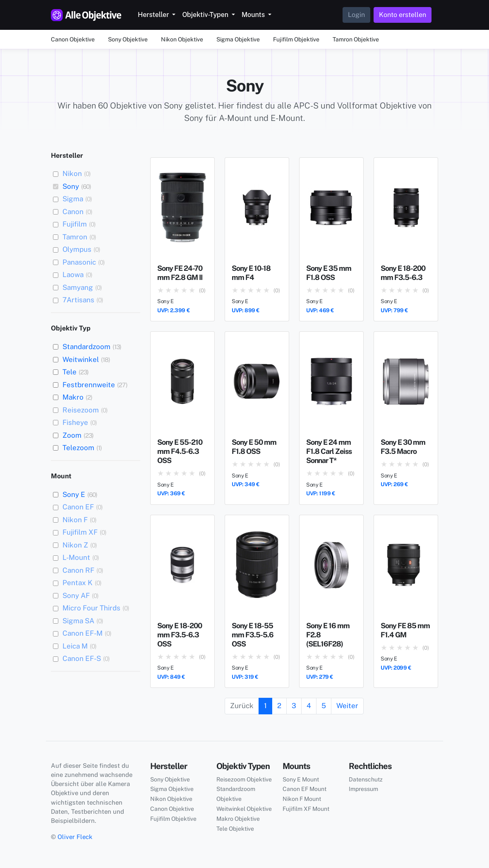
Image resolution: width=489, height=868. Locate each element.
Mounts (254, 15)
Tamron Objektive (356, 39)
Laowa (73, 275)
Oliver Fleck (75, 837)
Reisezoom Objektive (244, 779)
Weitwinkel (81, 359)
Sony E (74, 494)
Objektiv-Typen (206, 15)
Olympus (77, 249)
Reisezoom (81, 410)
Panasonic (79, 262)
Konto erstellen (403, 15)
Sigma (73, 199)
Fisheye (75, 422)
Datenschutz (366, 779)
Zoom (72, 435)
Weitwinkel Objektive (244, 809)
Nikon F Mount (302, 799)
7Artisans (78, 300)
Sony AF (76, 596)
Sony (71, 186)
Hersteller (154, 15)
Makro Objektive (238, 819)
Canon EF (78, 507)
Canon (73, 212)
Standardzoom (86, 347)
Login (356, 15)
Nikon (72, 174)
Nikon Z (75, 545)
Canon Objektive (73, 39)
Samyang (78, 287)
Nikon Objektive (182, 39)
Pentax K (78, 583)
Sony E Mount (301, 779)
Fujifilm (75, 224)
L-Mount (76, 557)
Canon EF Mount (304, 789)
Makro (73, 397)
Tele (70, 372)
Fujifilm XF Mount (306, 809)
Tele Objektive (235, 829)
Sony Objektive (128, 39)
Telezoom (78, 448)
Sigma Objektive (238, 39)
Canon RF (78, 570)
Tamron (75, 237)
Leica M (75, 646)
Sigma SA (78, 621)
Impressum (363, 789)
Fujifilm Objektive (296, 39)
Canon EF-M (83, 633)
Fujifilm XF (80, 532)
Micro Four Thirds (91, 608)
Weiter (347, 706)
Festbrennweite (89, 385)
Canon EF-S (82, 658)
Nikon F (75, 520)
